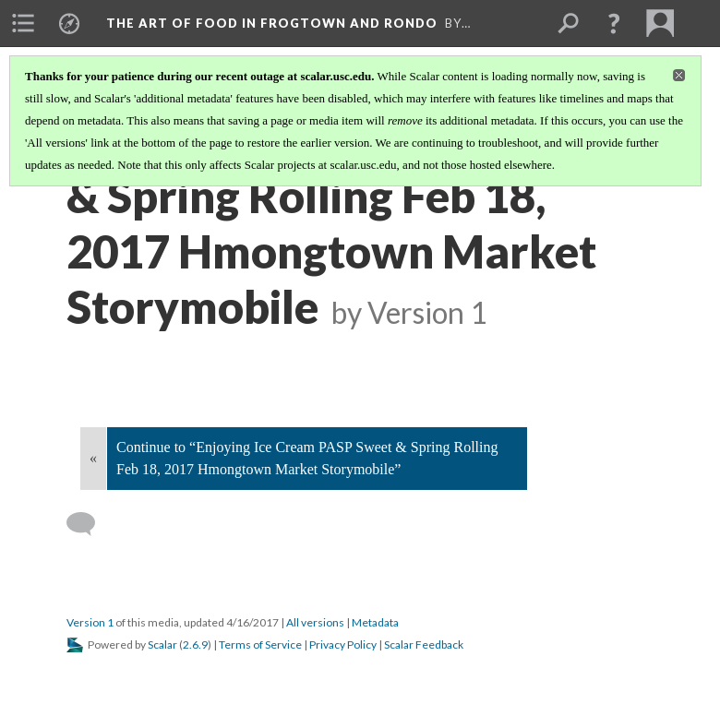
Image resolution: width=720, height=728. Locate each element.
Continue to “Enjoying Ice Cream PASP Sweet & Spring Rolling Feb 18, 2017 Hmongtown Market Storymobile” (307, 458)
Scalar (162, 644)
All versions (315, 622)
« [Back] (93, 458)
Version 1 (90, 622)
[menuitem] (23, 23)
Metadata (375, 622)
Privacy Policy (343, 644)
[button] (614, 23)
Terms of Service (260, 644)
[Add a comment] (89, 524)
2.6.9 (195, 644)
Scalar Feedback (424, 644)
